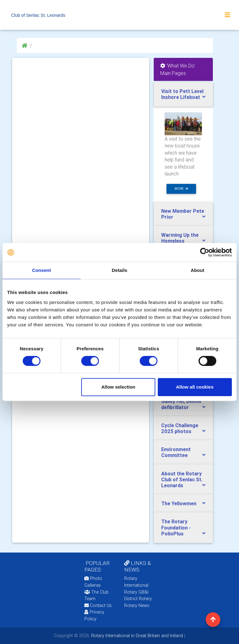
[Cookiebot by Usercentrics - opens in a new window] (205, 252)
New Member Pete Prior (183, 214)
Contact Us (98, 605)
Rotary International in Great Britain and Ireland (136, 636)
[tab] (183, 94)
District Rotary (138, 599)
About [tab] (198, 270)
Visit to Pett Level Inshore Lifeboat (182, 94)
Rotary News (137, 605)
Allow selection (118, 387)
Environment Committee (176, 452)
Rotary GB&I (136, 592)
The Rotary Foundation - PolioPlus (176, 527)
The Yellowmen (179, 503)
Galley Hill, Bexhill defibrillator (181, 404)
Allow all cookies (195, 387)
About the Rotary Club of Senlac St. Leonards (182, 479)
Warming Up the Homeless (180, 238)
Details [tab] (119, 270)
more (181, 189)
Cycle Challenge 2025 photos (180, 428)
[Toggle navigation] (227, 15)
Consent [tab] (42, 270)
